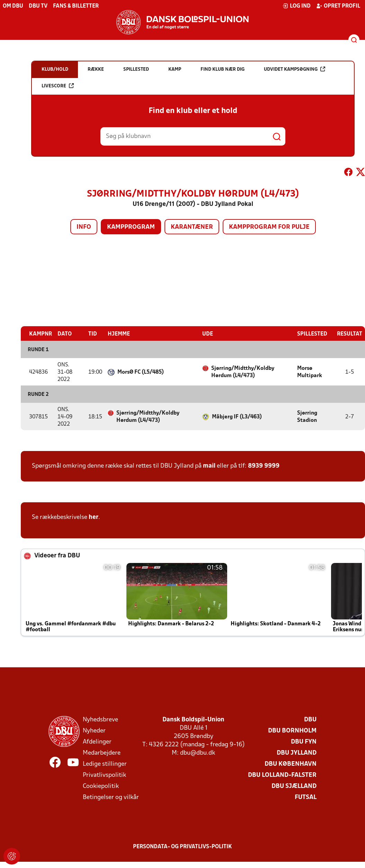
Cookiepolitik (101, 786)
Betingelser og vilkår (111, 797)
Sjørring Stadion (307, 416)
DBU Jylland (297, 753)
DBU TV (38, 6)
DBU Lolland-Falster (282, 775)
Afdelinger (97, 742)
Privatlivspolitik (104, 775)
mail (209, 466)
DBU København (291, 764)
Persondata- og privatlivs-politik (182, 847)
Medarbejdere (102, 753)
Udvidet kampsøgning (295, 69)
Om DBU (13, 6)
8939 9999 (264, 466)
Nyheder (94, 731)
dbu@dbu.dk (198, 753)
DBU (310, 719)
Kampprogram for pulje (269, 227)
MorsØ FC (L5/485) (141, 372)
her (94, 517)
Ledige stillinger (105, 764)
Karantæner (192, 227)
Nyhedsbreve (100, 719)
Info (84, 227)
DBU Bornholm (292, 731)
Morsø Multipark (310, 372)
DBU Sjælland (294, 786)
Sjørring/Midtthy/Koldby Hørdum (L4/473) (243, 372)
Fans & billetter (76, 6)
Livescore (58, 86)
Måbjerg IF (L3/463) (237, 417)
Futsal (306, 797)
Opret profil (338, 6)
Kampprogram (131, 227)
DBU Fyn (304, 742)
